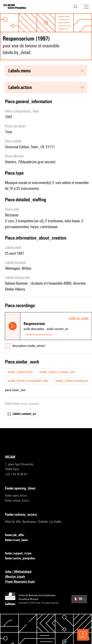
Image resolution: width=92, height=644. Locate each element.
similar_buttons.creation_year (57, 372)
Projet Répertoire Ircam (22, 582)
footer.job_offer (17, 535)
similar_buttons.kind (20, 372)
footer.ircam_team (19, 540)
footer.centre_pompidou (23, 558)
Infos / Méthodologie (21, 572)
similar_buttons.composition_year (28, 381)
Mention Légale (17, 577)
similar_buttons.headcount (72, 381)
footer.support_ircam (21, 553)
